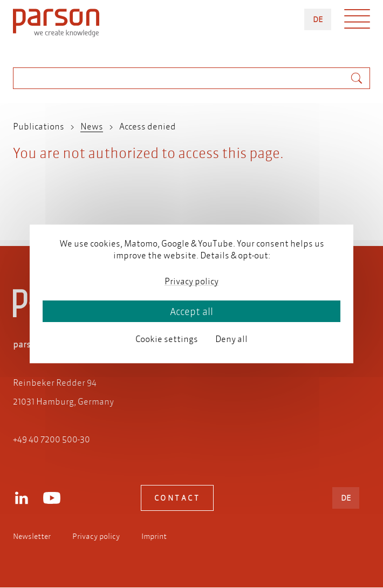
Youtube (52, 498)
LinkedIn (22, 498)
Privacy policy (96, 536)
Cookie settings (167, 339)
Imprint (154, 536)
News (92, 126)
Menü (357, 22)
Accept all (191, 312)
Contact (177, 498)
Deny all (231, 339)
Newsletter (32, 536)
